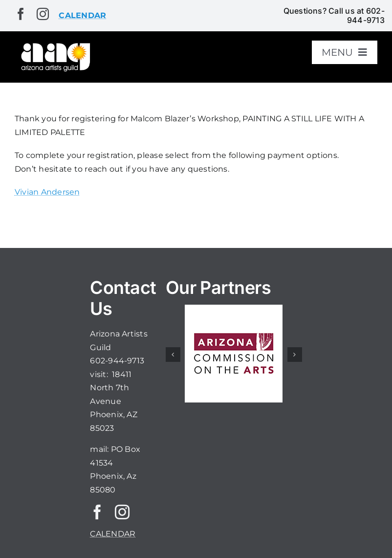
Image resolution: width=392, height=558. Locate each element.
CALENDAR (113, 534)
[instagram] (43, 14)
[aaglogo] (54, 45)
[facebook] (21, 14)
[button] (173, 355)
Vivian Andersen (47, 192)
